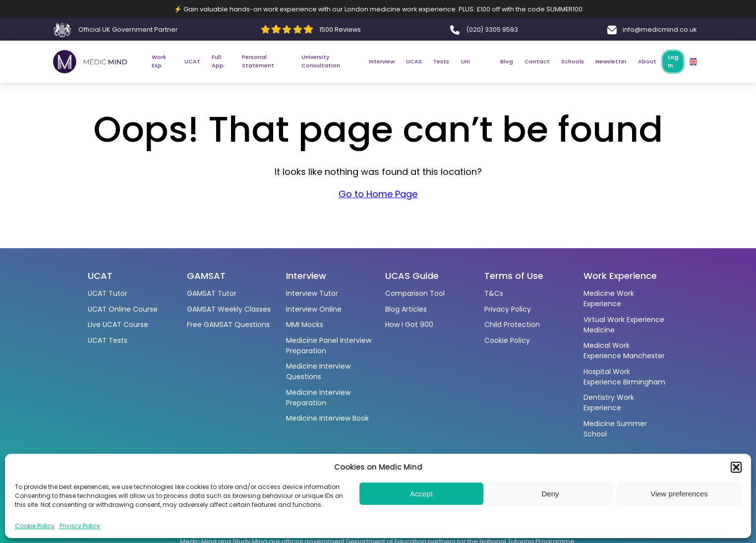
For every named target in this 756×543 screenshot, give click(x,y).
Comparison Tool (415, 293)
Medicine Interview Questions (318, 371)
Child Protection (512, 325)
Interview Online (314, 309)
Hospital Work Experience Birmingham (624, 377)
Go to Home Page (378, 195)
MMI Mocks (305, 325)
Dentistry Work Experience (609, 403)
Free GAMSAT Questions (228, 325)
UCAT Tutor (108, 293)
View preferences (679, 494)
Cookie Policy (35, 526)
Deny (550, 494)
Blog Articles (406, 309)
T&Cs (494, 293)
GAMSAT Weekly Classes (229, 309)
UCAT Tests (108, 340)
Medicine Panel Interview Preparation (329, 346)
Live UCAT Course (118, 325)
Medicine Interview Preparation (318, 398)
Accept (421, 494)
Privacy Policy (80, 526)
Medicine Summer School (615, 429)
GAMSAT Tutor (212, 293)
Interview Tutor (312, 293)
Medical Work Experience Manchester (624, 351)
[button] (736, 467)
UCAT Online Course (123, 309)
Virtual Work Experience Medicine (624, 325)
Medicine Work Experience (609, 299)
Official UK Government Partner (128, 29)
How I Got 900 (409, 325)
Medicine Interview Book (327, 418)
